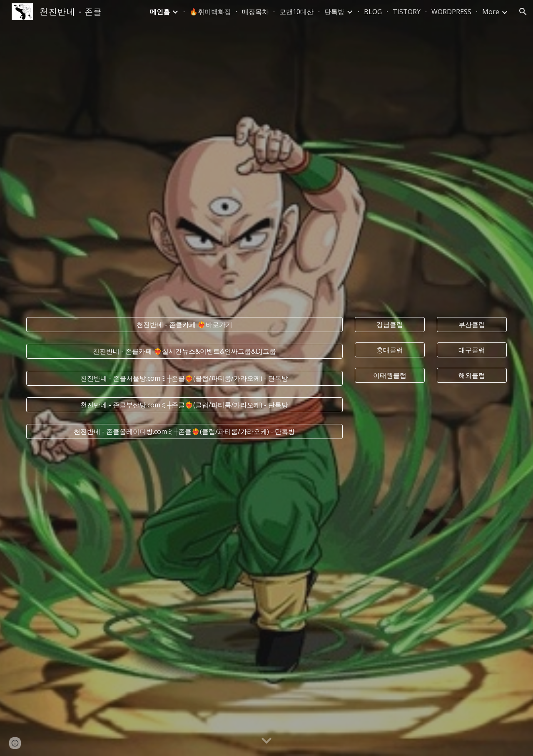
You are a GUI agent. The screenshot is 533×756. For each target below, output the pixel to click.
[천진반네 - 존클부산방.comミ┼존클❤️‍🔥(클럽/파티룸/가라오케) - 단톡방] (184, 405)
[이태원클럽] (390, 375)
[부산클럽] (472, 325)
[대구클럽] (472, 350)
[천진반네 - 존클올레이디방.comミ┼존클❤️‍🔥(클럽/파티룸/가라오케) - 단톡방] (184, 431)
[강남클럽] (390, 325)
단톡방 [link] (334, 12)
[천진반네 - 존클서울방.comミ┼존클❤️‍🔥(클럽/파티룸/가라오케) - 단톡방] (184, 378)
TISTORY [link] (407, 12)
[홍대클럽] (390, 350)
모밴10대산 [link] (296, 12)
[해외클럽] (472, 375)
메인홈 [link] (160, 12)
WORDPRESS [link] (451, 12)
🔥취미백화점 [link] (210, 12)
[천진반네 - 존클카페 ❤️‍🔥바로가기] (184, 325)
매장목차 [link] (255, 12)
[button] (523, 12)
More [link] (491, 12)
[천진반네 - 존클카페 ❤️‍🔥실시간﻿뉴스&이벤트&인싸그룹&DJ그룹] (184, 351)
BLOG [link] (373, 12)
